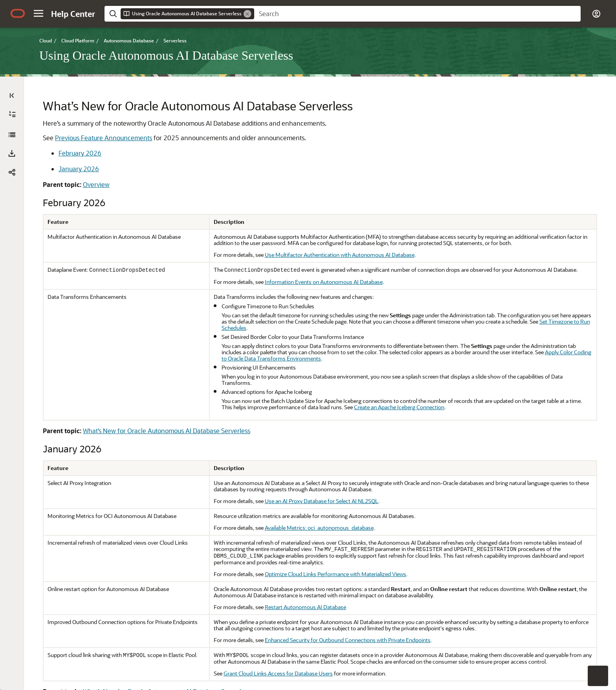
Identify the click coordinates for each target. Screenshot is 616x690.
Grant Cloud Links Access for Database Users (278, 673)
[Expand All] (12, 114)
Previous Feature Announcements (104, 138)
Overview (96, 184)
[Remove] (247, 14)
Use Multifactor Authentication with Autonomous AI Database (340, 255)
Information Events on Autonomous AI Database (324, 282)
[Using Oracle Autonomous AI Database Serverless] (12, 135)
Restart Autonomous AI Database (305, 607)
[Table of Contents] (12, 95)
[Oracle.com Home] (18, 13)
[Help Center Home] (73, 14)
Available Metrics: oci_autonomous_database (319, 528)
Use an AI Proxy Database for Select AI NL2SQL (322, 501)
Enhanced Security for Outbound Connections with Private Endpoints (348, 640)
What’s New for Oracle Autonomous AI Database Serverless (167, 431)
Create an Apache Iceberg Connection (399, 407)
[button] (38, 13)
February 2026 (80, 153)
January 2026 (79, 169)
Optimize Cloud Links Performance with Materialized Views (335, 574)
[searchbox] (417, 14)
